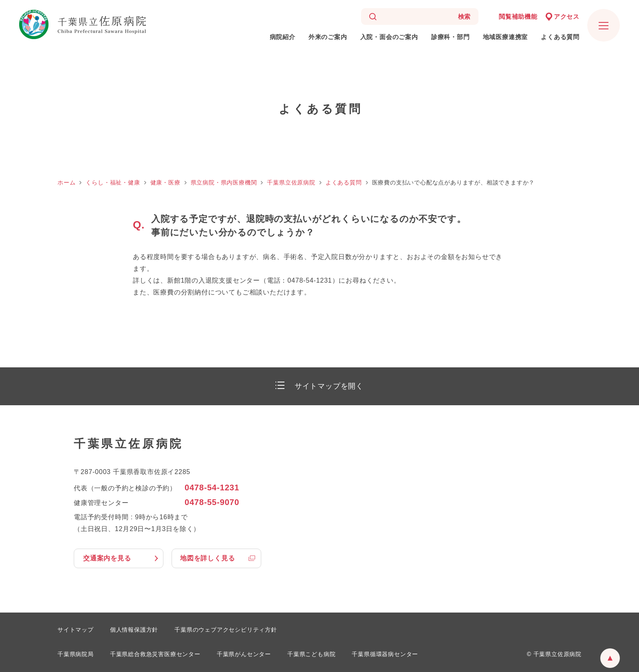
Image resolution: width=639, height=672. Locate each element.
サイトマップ (76, 630)
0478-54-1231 (212, 488)
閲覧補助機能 (518, 16)
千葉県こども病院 (311, 654)
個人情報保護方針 (134, 630)
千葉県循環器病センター (385, 654)
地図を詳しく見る (207, 558)
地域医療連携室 (506, 37)
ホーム (66, 182)
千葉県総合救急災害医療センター (155, 654)
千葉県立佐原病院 (291, 182)
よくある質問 (560, 37)
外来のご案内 (328, 37)
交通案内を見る (107, 558)
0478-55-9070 (212, 502)
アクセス (567, 16)
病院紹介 (283, 37)
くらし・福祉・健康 (113, 182)
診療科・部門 (451, 37)
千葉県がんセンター (244, 654)
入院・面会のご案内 (389, 37)
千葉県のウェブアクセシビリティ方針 (226, 630)
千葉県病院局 (76, 654)
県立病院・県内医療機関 (224, 182)
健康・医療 (165, 182)
